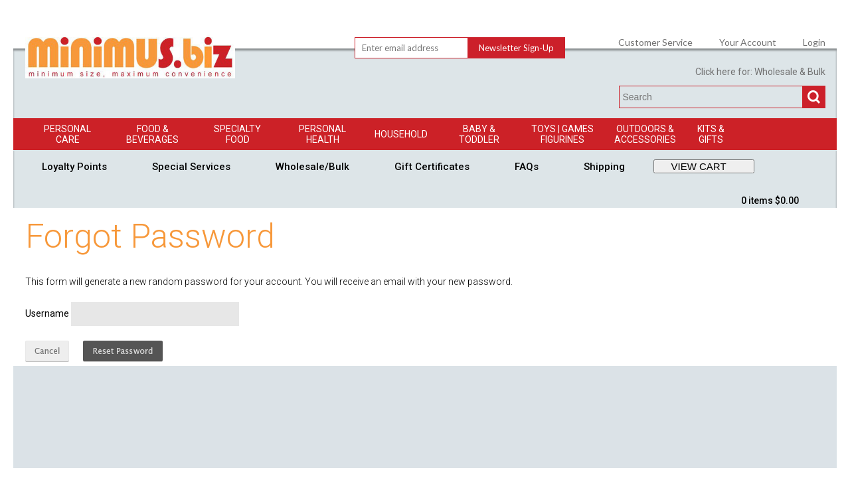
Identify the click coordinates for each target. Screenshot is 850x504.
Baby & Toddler (479, 134)
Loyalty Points (74, 167)
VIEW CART (699, 166)
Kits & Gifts (711, 134)
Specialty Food (237, 134)
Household (401, 134)
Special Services (191, 167)
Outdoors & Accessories (645, 134)
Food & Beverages (152, 134)
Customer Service (655, 42)
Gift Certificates (432, 167)
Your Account (748, 42)
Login (814, 42)
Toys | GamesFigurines (562, 134)
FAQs (527, 167)
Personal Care (67, 134)
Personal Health (322, 134)
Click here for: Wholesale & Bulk (760, 72)
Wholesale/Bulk (312, 167)
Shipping (604, 167)
